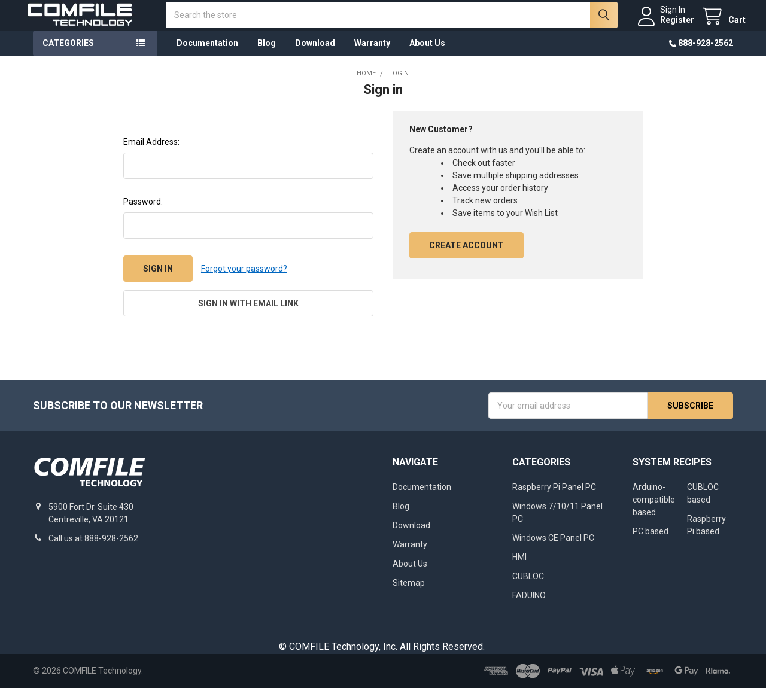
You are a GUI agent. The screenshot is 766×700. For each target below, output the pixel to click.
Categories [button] (68, 56)
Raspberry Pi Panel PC (554, 499)
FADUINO (529, 607)
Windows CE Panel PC (553, 550)
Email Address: (151, 154)
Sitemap (409, 595)
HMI (519, 569)
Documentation (207, 56)
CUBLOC (528, 588)
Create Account (466, 258)
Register (665, 26)
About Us (427, 56)
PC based (651, 543)
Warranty (372, 56)
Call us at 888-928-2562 (93, 550)
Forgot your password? (244, 281)
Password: (143, 214)
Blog (267, 56)
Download (315, 56)
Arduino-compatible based (654, 512)
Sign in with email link (248, 316)
